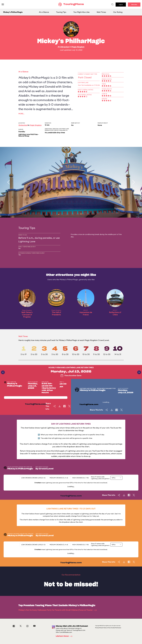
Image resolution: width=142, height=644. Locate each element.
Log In (121, 5)
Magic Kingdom (78, 47)
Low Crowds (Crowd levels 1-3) (33, 478)
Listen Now (65, 636)
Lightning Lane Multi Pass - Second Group (29, 135)
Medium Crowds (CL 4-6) (59, 478)
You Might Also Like (81, 12)
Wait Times (101, 12)
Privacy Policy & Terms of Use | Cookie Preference (108, 628)
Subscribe (134, 5)
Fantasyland (23, 125)
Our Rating (118, 12)
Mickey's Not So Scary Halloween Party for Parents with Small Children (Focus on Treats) (57, 610)
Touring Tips (61, 12)
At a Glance (44, 12)
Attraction (65, 47)
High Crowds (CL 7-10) (80, 478)
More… (21, 114)
